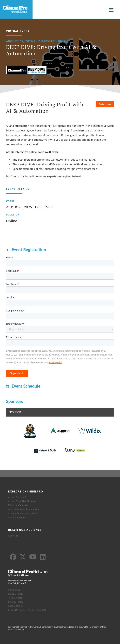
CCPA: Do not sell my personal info (27, 610)
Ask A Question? (17, 517)
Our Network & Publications (24, 509)
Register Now (105, 104)
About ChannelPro (18, 497)
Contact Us (14, 590)
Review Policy (16, 594)
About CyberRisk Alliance (22, 501)
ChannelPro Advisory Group (23, 513)
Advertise (13, 536)
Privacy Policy (16, 602)
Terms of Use (15, 598)
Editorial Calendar (18, 505)
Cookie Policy (15, 606)
